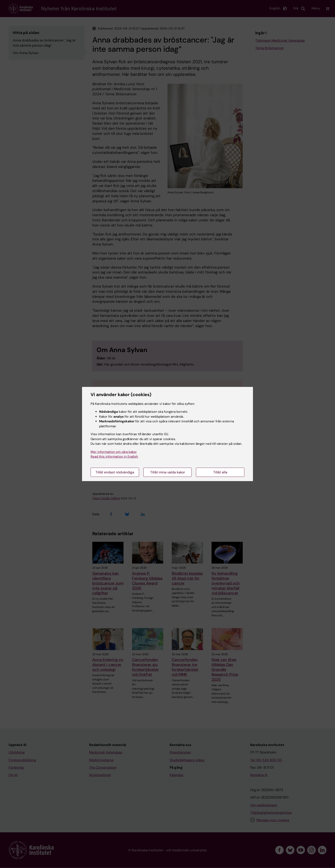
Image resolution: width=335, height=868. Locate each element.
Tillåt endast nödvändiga (115, 472)
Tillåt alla (220, 472)
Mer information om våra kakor (114, 452)
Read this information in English (114, 457)
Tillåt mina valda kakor (168, 472)
